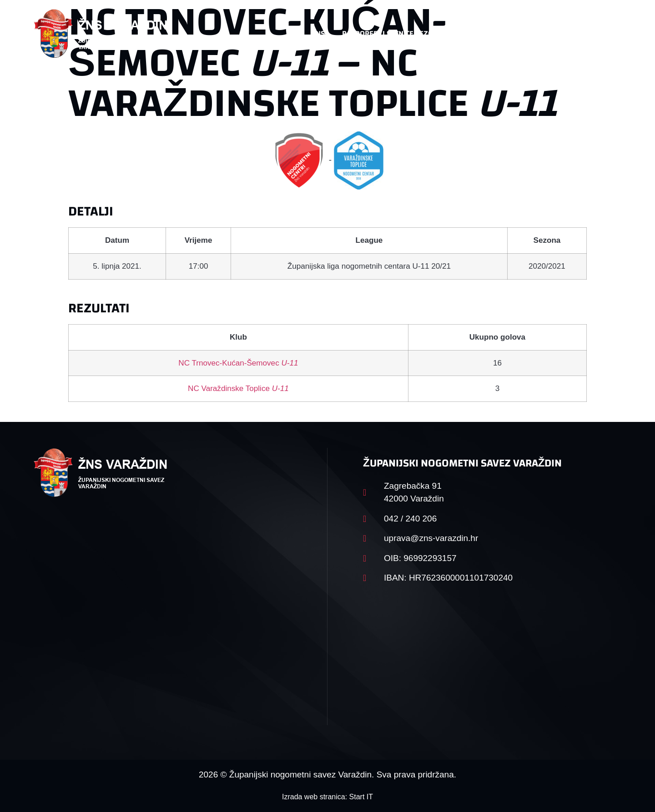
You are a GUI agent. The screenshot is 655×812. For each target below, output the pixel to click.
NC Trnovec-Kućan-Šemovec (238, 363)
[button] (603, 34)
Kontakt (526, 33)
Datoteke (476, 33)
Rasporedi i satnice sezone (392, 33)
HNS (318, 33)
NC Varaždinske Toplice (238, 388)
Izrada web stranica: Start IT (327, 797)
